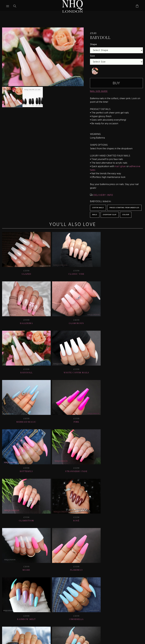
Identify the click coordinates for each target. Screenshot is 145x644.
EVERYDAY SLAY (110, 215)
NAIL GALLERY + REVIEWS (88, 595)
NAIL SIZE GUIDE (99, 91)
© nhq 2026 (79, 599)
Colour (126, 215)
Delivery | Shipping (53, 595)
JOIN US (10, 595)
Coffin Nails (98, 208)
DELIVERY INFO (103, 195)
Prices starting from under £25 (124, 208)
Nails (95, 215)
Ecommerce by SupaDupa (75, 631)
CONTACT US (131, 595)
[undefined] (95, 71)
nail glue (120, 166)
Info (115, 595)
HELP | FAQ (28, 595)
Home (62, 599)
